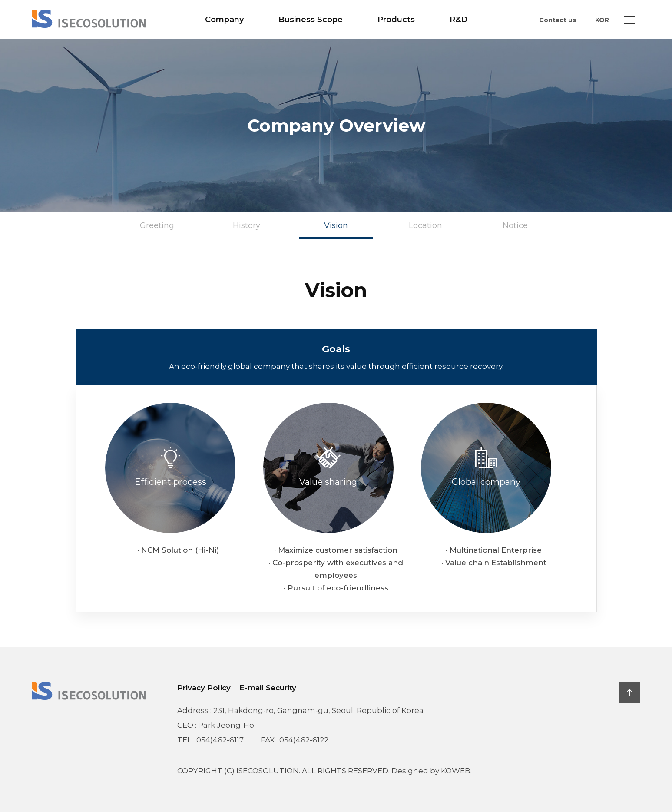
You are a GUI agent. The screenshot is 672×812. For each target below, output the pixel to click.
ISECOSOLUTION (89, 19)
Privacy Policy (204, 688)
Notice (515, 226)
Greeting (157, 226)
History (247, 226)
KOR (602, 20)
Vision (336, 226)
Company (224, 20)
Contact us (558, 20)
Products (396, 20)
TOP (629, 693)
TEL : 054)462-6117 (210, 740)
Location (425, 226)
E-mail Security (268, 688)
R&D (458, 20)
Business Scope (311, 20)
